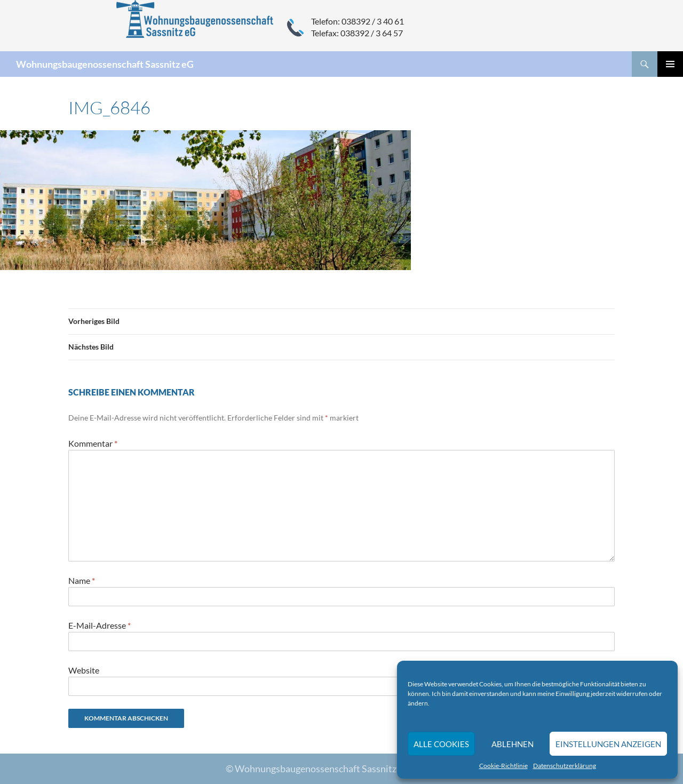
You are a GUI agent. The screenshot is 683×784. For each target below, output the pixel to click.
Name (82, 580)
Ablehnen (513, 744)
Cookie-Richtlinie (503, 766)
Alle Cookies (441, 744)
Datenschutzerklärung (565, 766)
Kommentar (93, 443)
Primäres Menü (670, 64)
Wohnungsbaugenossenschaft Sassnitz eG (105, 64)
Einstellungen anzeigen (608, 744)
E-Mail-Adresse (100, 625)
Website (84, 670)
